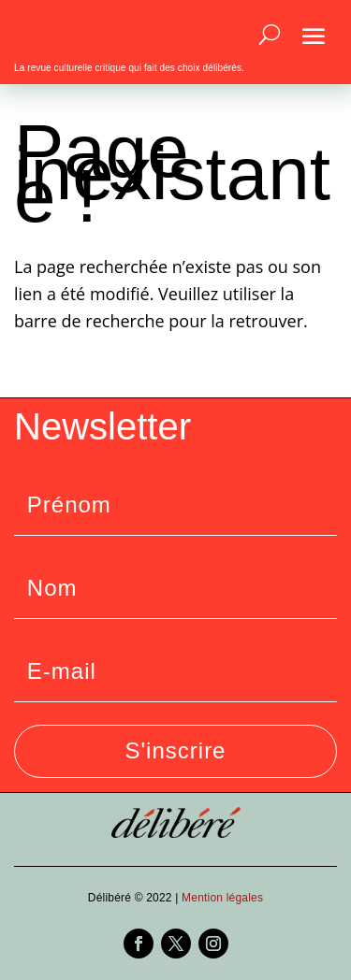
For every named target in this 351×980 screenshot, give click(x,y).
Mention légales (222, 898)
